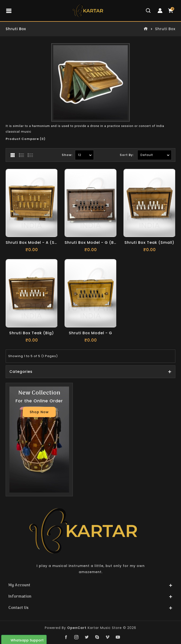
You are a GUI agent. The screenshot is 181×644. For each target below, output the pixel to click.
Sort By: (127, 155)
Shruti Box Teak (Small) (149, 243)
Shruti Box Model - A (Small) (32, 243)
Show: (67, 155)
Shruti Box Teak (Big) (32, 333)
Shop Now (39, 412)
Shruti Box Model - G (90, 333)
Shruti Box (165, 29)
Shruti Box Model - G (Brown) (90, 243)
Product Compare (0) (26, 139)
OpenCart (77, 628)
